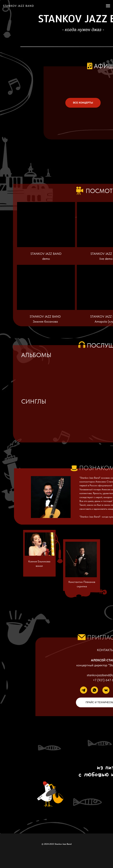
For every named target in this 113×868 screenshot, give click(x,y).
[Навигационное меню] (108, 6)
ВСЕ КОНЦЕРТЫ (83, 103)
